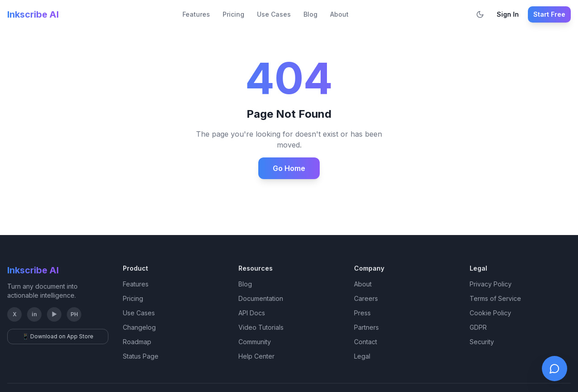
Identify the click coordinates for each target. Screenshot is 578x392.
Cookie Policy (490, 313)
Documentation (261, 298)
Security (482, 342)
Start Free (549, 14)
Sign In (508, 14)
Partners (366, 327)
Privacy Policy (491, 284)
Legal (362, 356)
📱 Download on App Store (58, 336)
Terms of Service (495, 298)
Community (255, 342)
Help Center (256, 356)
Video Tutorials (261, 327)
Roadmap (137, 342)
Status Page (141, 356)
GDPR (478, 327)
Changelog (139, 327)
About (339, 14)
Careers (366, 298)
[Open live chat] (555, 369)
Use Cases (274, 14)
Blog (310, 14)
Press (362, 313)
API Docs (252, 313)
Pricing (233, 14)
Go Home (289, 168)
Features (196, 14)
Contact (366, 342)
